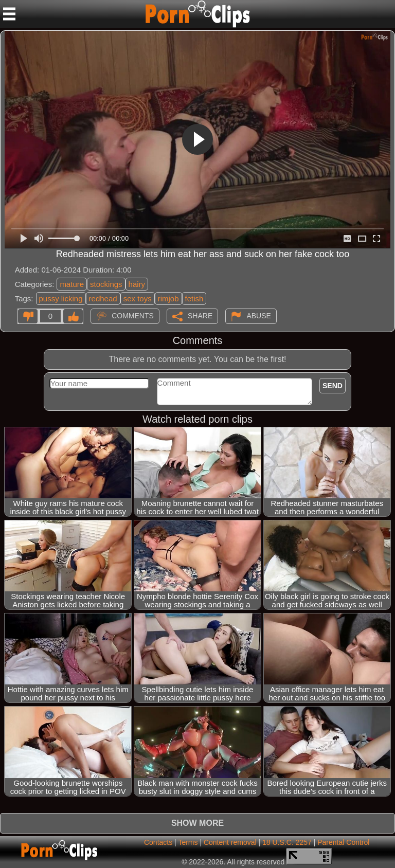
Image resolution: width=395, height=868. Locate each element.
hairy (137, 284)
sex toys (138, 299)
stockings (106, 284)
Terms (188, 842)
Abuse (258, 315)
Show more (197, 823)
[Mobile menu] (9, 14)
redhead (103, 299)
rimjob (168, 299)
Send (333, 386)
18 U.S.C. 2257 (287, 842)
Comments (133, 315)
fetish (194, 299)
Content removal (230, 842)
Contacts (158, 842)
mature (72, 284)
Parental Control (343, 842)
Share (200, 315)
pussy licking (61, 299)
